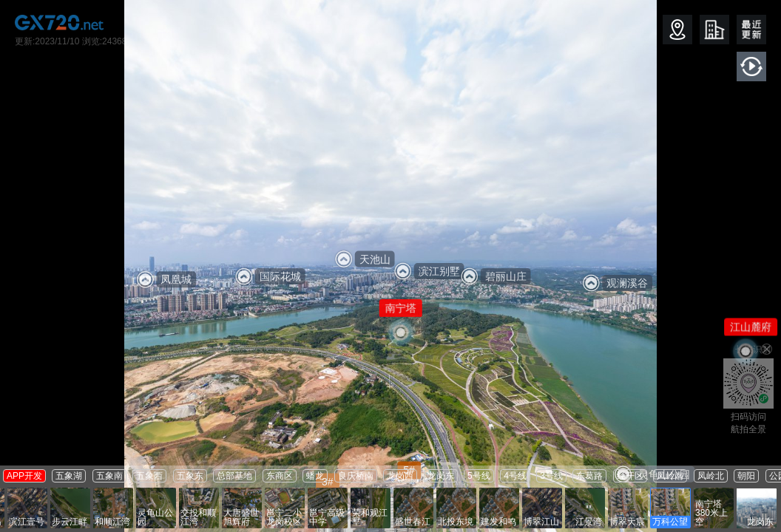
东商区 (280, 476)
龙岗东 (441, 476)
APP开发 (24, 476)
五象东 (190, 476)
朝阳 (746, 476)
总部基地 (234, 476)
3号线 (551, 476)
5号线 (479, 476)
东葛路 (589, 476)
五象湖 (69, 476)
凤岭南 (670, 476)
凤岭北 (711, 476)
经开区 (630, 476)
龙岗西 (400, 476)
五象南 (109, 476)
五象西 (149, 476)
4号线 (515, 476)
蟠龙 (315, 476)
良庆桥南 (356, 476)
